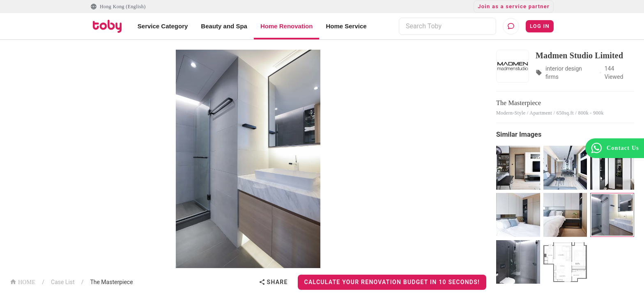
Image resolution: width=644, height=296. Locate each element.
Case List (63, 282)
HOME (23, 281)
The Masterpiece (111, 282)
